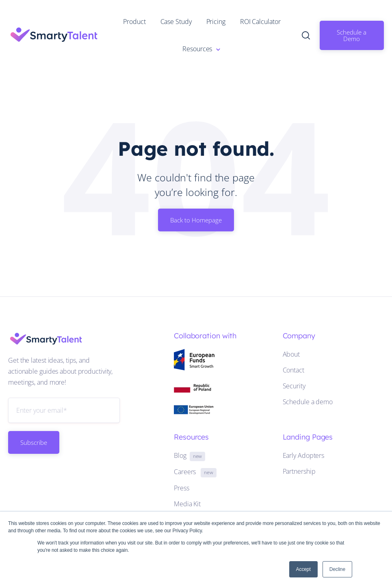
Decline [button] (337, 569)
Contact (293, 370)
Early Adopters (304, 455)
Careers (195, 472)
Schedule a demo (308, 402)
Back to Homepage (196, 220)
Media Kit (187, 504)
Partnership (299, 471)
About (291, 354)
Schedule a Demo (352, 35)
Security (294, 386)
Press (182, 488)
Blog (190, 455)
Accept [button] (303, 569)
